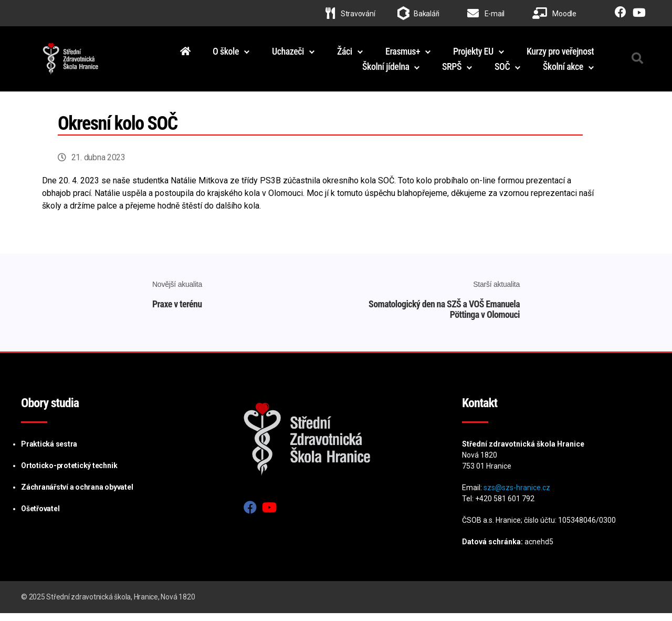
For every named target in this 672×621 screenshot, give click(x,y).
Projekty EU (473, 55)
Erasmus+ (403, 55)
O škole (226, 55)
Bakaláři (427, 14)
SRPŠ (452, 71)
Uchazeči (288, 55)
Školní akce (563, 71)
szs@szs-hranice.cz (517, 495)
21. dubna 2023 (98, 166)
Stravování (350, 14)
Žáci (345, 55)
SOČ (502, 71)
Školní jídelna (386, 71)
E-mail (486, 14)
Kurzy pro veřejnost (560, 55)
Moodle (554, 14)
